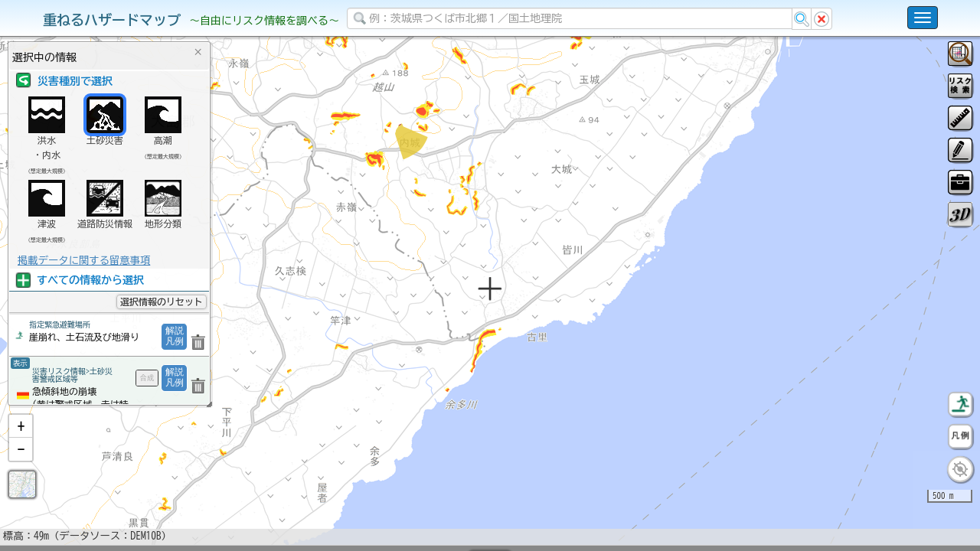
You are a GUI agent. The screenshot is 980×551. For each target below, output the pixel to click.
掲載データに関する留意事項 (84, 260)
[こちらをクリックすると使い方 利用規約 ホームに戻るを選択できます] (923, 18)
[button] (21, 466)
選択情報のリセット (162, 302)
